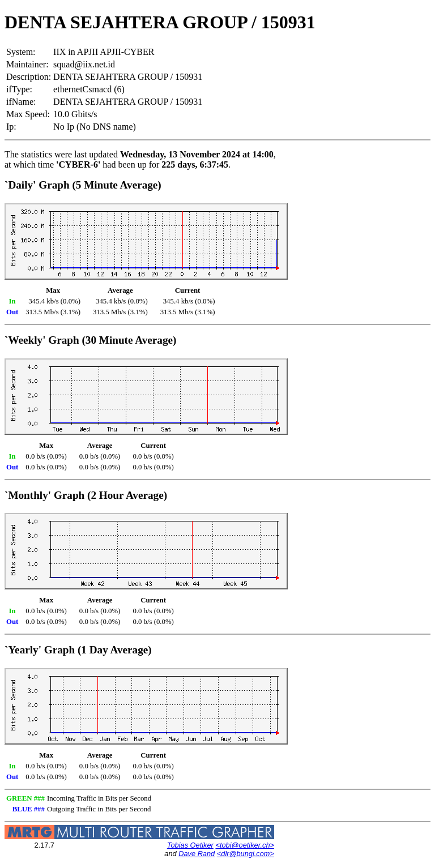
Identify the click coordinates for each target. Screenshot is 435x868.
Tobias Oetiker (190, 845)
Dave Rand (197, 854)
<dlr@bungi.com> (246, 854)
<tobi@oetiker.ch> (245, 845)
